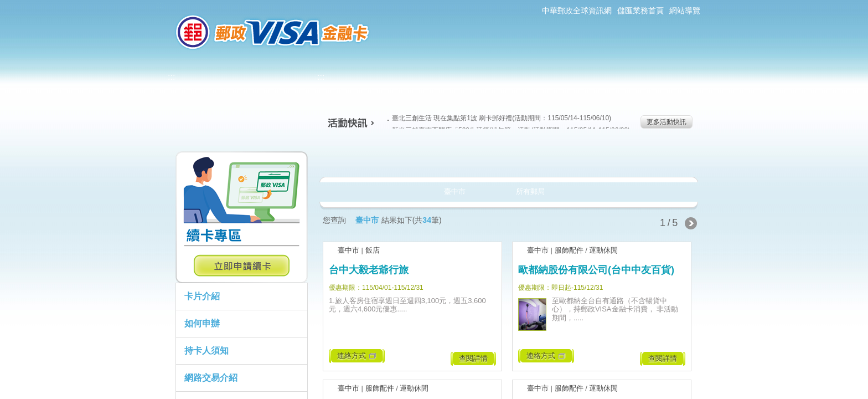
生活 (434, 157)
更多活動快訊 (666, 122)
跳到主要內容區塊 (6, 6)
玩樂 (579, 157)
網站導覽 (685, 11)
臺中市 (348, 250)
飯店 (373, 250)
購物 (507, 157)
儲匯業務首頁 (640, 11)
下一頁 (691, 223)
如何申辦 (202, 323)
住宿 (652, 157)
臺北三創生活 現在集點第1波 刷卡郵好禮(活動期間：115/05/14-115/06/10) (499, 118)
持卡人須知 (206, 351)
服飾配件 (569, 250)
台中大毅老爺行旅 (369, 270)
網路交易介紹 (211, 378)
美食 (362, 157)
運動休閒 (603, 250)
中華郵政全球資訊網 (577, 11)
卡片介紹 (202, 296)
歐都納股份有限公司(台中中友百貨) (596, 270)
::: (160, 5)
